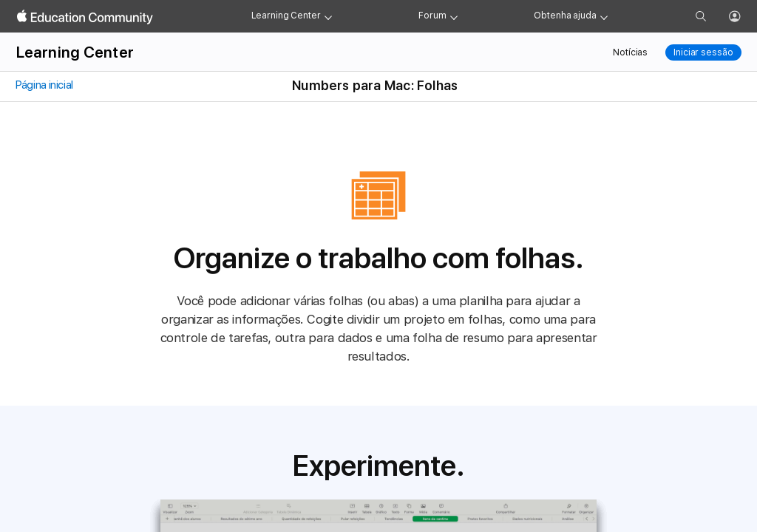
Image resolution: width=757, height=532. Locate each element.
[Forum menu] (454, 16)
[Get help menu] (604, 16)
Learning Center (286, 16)
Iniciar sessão (703, 52)
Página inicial (44, 85)
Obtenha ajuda (565, 16)
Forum (432, 16)
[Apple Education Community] (85, 17)
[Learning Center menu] (328, 16)
